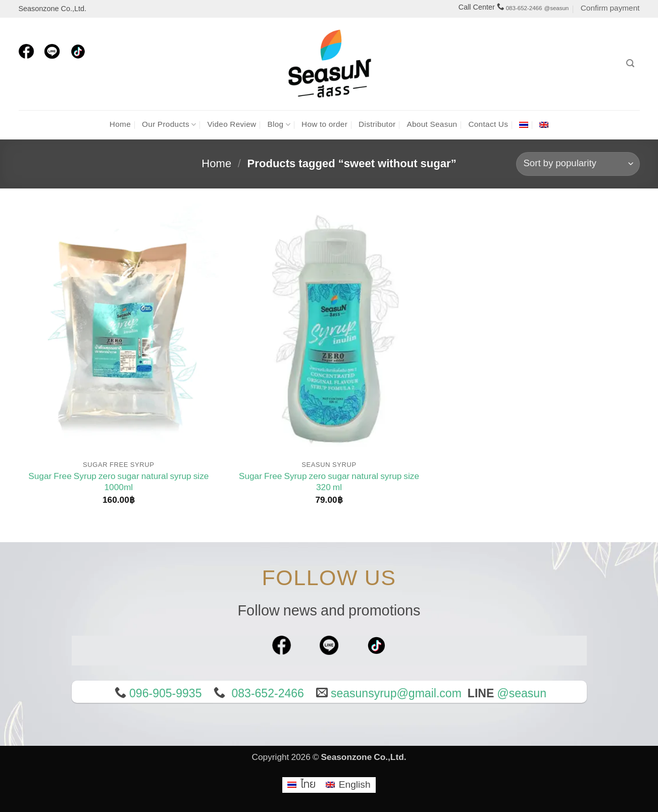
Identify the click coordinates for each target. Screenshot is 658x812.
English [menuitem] (355, 785)
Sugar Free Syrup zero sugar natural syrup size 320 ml (329, 482)
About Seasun (432, 125)
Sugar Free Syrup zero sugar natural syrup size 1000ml (118, 482)
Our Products (169, 125)
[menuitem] (524, 125)
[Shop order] (578, 164)
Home (120, 125)
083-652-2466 (524, 8)
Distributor (377, 125)
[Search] (630, 63)
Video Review (232, 125)
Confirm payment (610, 8)
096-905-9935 (165, 694)
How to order (324, 125)
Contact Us (488, 125)
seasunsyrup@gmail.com (396, 694)
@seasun (556, 8)
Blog (279, 125)
